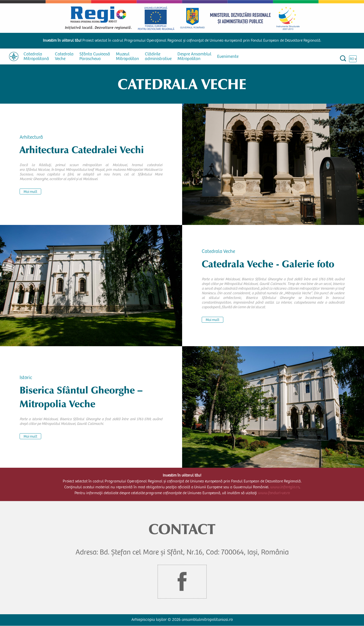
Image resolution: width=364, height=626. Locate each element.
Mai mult (30, 192)
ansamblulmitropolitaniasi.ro (207, 620)
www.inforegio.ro (285, 487)
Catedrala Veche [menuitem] (64, 57)
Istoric (26, 378)
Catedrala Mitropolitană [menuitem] (36, 57)
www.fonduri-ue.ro (274, 493)
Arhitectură (31, 137)
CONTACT (182, 529)
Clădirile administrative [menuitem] (158, 57)
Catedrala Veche (218, 252)
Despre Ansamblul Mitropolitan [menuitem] (194, 57)
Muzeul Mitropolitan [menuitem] (127, 57)
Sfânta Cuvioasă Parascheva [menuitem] (95, 57)
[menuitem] (14, 56)
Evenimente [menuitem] (228, 57)
